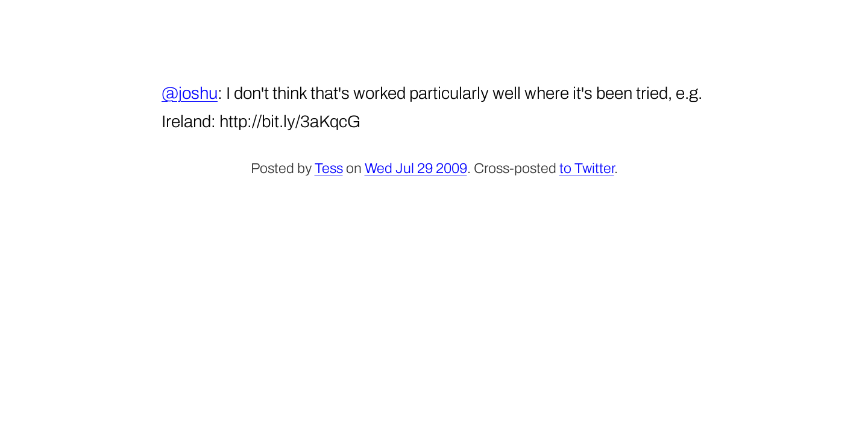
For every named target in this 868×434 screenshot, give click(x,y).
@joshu (190, 93)
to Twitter (587, 168)
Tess (329, 168)
